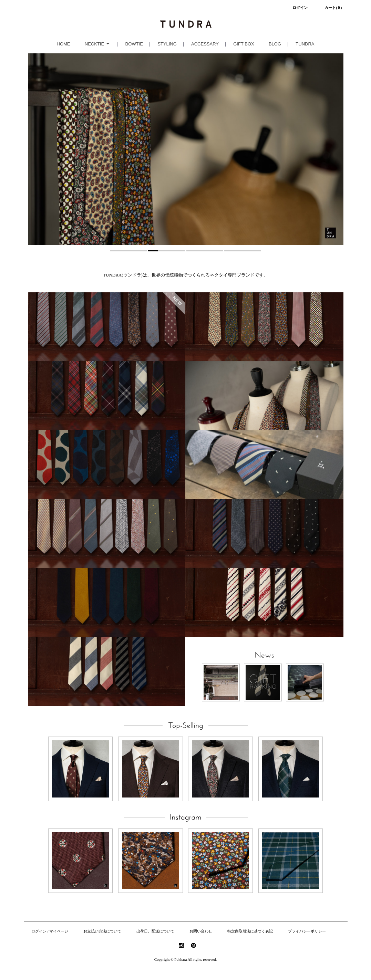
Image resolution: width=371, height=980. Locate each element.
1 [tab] (129, 251)
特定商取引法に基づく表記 (250, 931)
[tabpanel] (186, 149)
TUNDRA (305, 44)
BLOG (275, 44)
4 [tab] (243, 251)
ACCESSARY (205, 44)
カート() (333, 8)
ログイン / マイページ (50, 931)
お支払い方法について (102, 931)
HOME (64, 44)
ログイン (300, 8)
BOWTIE (134, 44)
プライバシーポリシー (307, 931)
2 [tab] (167, 251)
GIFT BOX (244, 44)
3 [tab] (205, 251)
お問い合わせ (201, 931)
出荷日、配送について (155, 931)
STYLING (167, 44)
